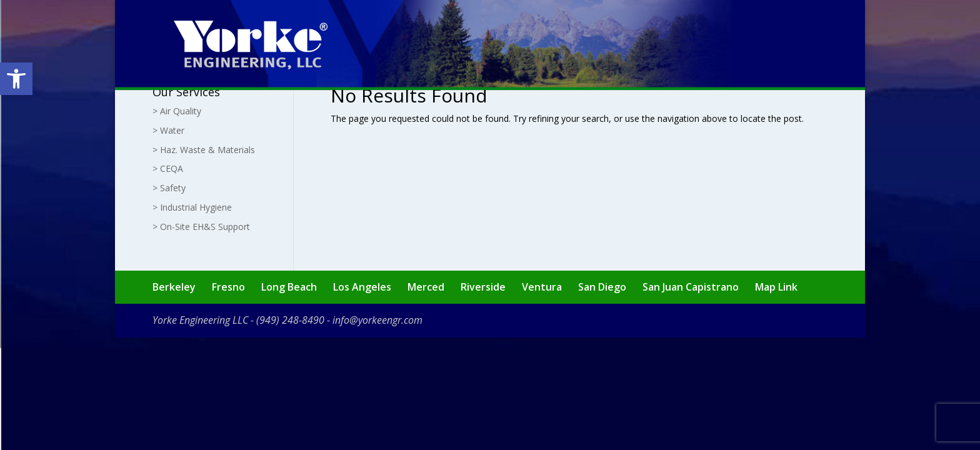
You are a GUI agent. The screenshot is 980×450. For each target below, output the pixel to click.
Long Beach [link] (289, 287)
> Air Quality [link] (177, 111)
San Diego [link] (602, 287)
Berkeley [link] (174, 287)
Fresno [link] (228, 287)
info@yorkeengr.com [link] (377, 320)
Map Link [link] (776, 287)
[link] (16, 79)
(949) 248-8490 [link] (290, 320)
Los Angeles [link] (362, 287)
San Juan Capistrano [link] (691, 287)
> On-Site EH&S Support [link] (201, 227)
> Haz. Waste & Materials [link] (204, 150)
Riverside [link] (483, 287)
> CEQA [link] (168, 168)
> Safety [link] (169, 188)
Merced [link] (426, 287)
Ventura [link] (542, 287)
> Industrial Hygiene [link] (192, 207)
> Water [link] (168, 130)
